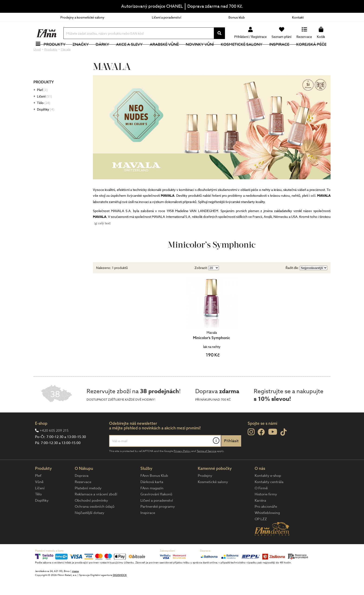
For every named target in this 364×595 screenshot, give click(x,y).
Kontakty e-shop (268, 491)
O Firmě (261, 504)
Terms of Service (206, 467)
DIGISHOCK (120, 591)
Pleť (42, 105)
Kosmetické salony (242, 52)
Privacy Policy (182, 467)
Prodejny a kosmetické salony (82, 17)
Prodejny (205, 491)
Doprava (82, 491)
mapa (75, 587)
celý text (104, 239)
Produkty (55, 52)
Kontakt (298, 17)
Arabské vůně (165, 52)
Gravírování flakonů (156, 510)
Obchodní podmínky (91, 516)
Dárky (103, 52)
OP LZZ (261, 535)
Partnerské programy (158, 522)
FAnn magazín (152, 504)
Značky (81, 52)
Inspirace (280, 52)
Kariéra (260, 516)
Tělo (44, 118)
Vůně (39, 497)
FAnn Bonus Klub (154, 491)
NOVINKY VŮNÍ (201, 52)
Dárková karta (152, 497)
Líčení (44, 112)
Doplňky (46, 125)
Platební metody (88, 504)
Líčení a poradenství (166, 17)
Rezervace (83, 497)
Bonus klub (237, 17)
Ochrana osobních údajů (95, 522)
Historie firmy (266, 510)
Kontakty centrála (269, 497)
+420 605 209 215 (54, 446)
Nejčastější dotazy (89, 528)
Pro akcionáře (266, 522)
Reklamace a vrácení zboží (96, 510)
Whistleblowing (267, 528)
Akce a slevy (130, 52)
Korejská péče (312, 52)
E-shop (41, 439)
